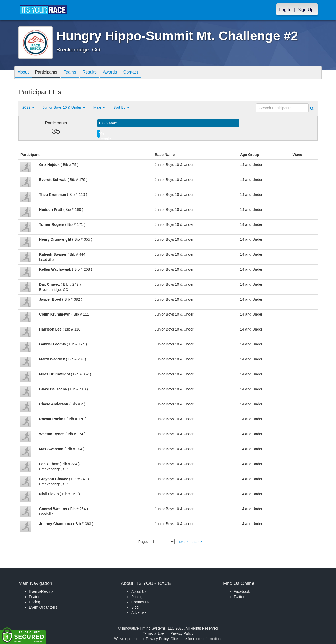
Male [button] (99, 107)
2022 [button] (28, 107)
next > (183, 542)
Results (99, 73)
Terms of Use (154, 633)
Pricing (35, 602)
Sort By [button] (121, 107)
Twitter (239, 597)
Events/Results (41, 591)
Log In (285, 10)
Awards (122, 73)
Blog (135, 607)
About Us (139, 591)
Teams (77, 73)
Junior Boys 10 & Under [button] (64, 107)
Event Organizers (43, 607)
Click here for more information (196, 639)
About (24, 73)
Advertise (139, 612)
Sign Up (306, 10)
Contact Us (140, 602)
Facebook (242, 591)
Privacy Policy (182, 633)
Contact (145, 73)
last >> (196, 542)
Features (36, 597)
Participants (50, 73)
